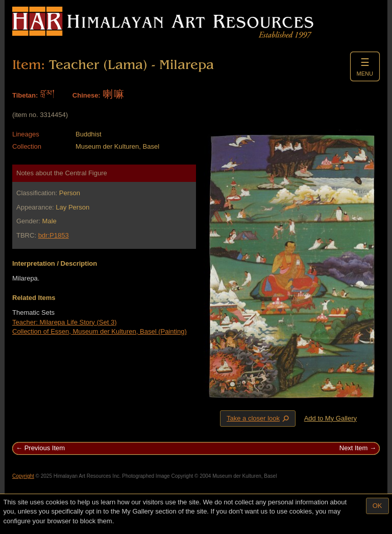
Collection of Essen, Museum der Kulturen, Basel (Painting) (100, 331)
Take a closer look (259, 418)
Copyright (23, 476)
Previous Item (45, 448)
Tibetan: (25, 95)
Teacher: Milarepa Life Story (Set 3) (64, 322)
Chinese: (87, 95)
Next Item (354, 448)
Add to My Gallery (330, 418)
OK (377, 506)
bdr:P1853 (54, 235)
